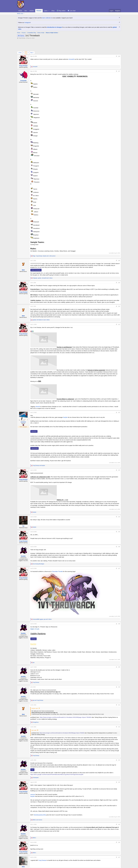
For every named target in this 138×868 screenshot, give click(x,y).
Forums (39, 11)
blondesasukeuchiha (40, 815)
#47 (119, 857)
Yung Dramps (22, 38)
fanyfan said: (35, 708)
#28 (119, 261)
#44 (119, 782)
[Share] (116, 56)
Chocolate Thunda (57, 571)
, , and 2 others (43, 278)
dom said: (34, 730)
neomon (33, 794)
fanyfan (65, 417)
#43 (119, 760)
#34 (119, 517)
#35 (119, 532)
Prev (20, 53)
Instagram (27, 22)
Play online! (62, 11)
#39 (119, 667)
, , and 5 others (42, 619)
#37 (119, 568)
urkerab (38, 407)
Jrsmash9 (71, 59)
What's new (20, 14)
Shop (53, 11)
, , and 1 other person (44, 256)
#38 (119, 624)
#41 (119, 705)
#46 (119, 842)
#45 (119, 824)
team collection (47, 18)
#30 (119, 306)
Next (32, 53)
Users (46, 11)
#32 (119, 412)
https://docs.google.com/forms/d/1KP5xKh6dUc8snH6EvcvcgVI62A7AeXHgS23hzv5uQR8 (57, 774)
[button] (49, 11)
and (39, 466)
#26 (119, 56)
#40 (119, 687)
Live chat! (73, 11)
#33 (119, 470)
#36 (119, 547)
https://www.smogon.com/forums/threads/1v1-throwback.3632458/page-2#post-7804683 (66, 717)
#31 (119, 324)
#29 (119, 283)
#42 (119, 727)
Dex (26, 11)
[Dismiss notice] (119, 18)
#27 (119, 71)
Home (20, 11)
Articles (32, 11)
